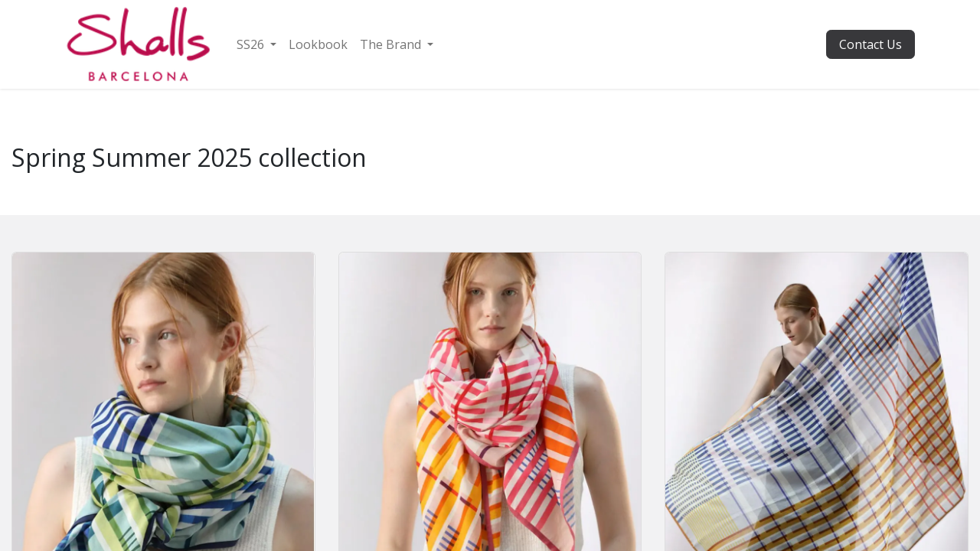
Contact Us (871, 44)
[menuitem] (256, 44)
